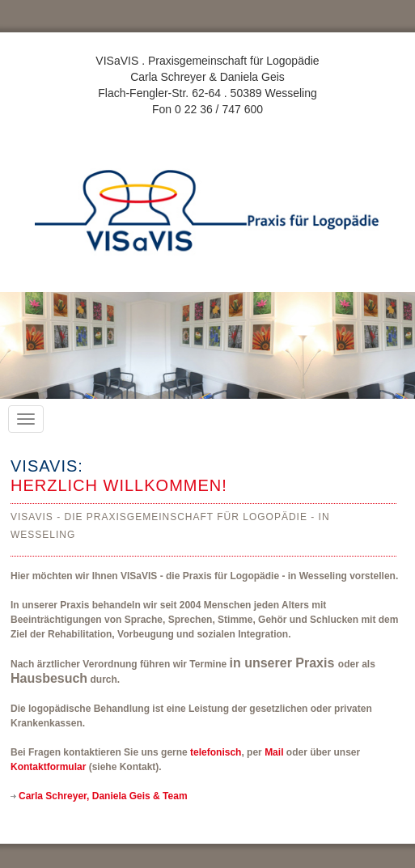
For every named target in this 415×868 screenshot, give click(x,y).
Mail (274, 752)
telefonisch (216, 752)
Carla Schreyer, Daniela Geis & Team (103, 796)
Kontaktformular (48, 767)
